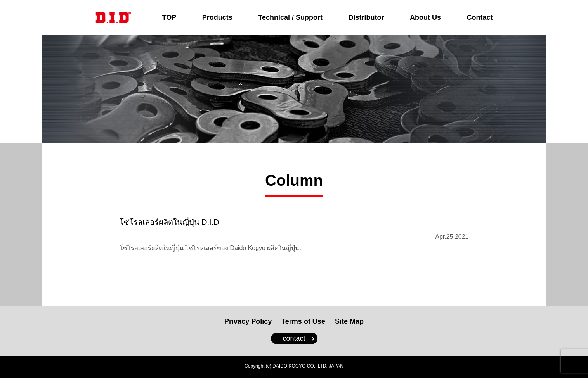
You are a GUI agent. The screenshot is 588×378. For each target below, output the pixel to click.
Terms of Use (303, 321)
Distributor (366, 17)
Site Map (349, 321)
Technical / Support (290, 17)
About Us (425, 17)
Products (217, 17)
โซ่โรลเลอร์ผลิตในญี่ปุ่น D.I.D (169, 222)
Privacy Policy (248, 321)
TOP (169, 17)
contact (294, 338)
